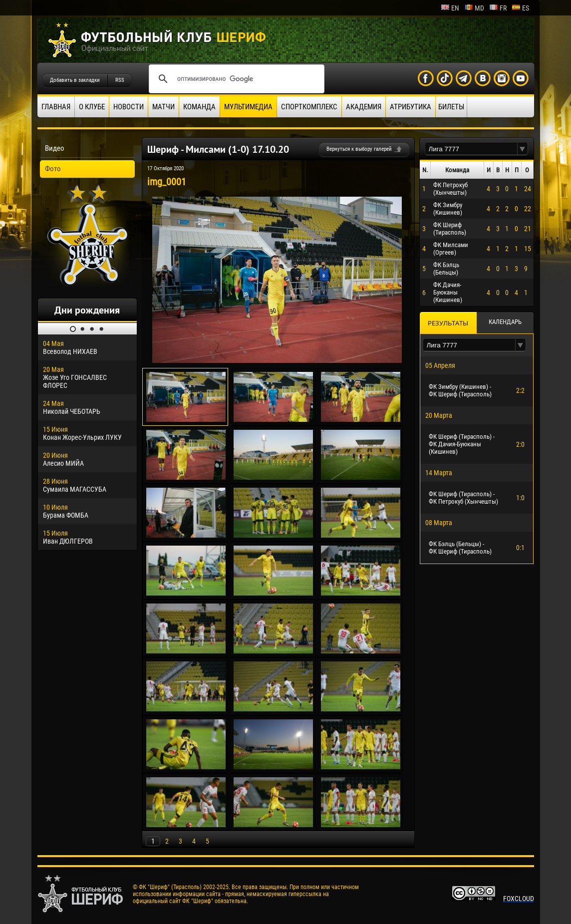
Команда (199, 107)
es (520, 8)
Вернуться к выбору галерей (359, 149)
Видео (55, 148)
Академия (364, 107)
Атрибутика (411, 107)
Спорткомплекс (309, 107)
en (450, 8)
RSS (120, 80)
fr (498, 8)
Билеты (451, 107)
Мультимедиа (248, 107)
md (474, 8)
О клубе (92, 107)
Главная (56, 107)
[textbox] (471, 149)
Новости (129, 107)
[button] (523, 149)
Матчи (163, 107)
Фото (53, 169)
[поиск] (235, 79)
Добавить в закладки (75, 80)
